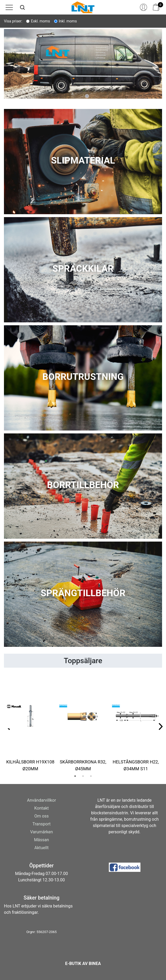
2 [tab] (83, 776)
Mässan (41, 840)
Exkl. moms (40, 21)
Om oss (41, 816)
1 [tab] (87, 96)
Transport (41, 824)
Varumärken (41, 832)
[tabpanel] (83, 66)
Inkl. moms (68, 21)
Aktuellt (41, 848)
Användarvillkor (42, 800)
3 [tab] (91, 776)
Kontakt (41, 808)
